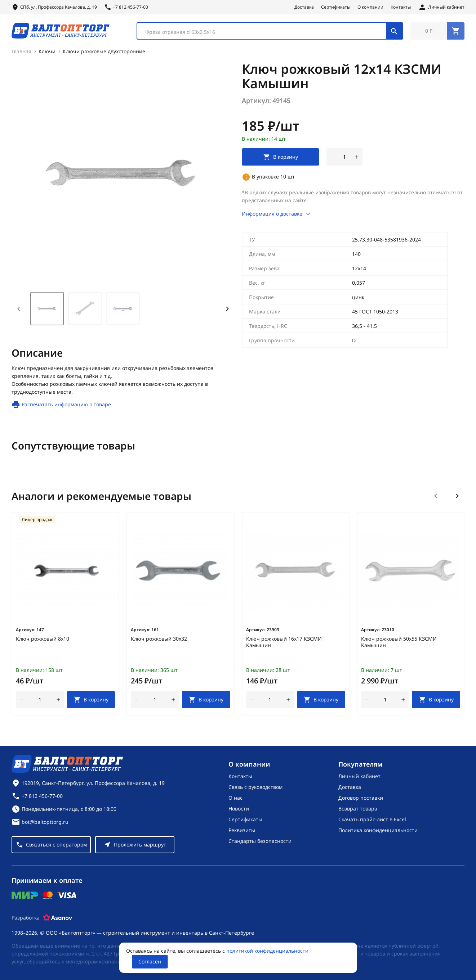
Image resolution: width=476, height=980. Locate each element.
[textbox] (265, 33)
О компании (370, 7)
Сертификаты (336, 7)
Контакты (401, 7)
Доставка (304, 7)
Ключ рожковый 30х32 (159, 640)
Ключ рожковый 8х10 (43, 640)
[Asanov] (58, 918)
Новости (239, 809)
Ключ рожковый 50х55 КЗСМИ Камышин (399, 643)
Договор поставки (361, 798)
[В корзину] (91, 701)
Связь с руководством (255, 787)
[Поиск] (394, 32)
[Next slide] (227, 310)
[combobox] (270, 32)
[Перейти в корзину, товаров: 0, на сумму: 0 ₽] (437, 32)
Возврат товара (358, 809)
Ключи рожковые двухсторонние (104, 53)
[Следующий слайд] (457, 497)
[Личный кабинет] (441, 7)
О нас (235, 798)
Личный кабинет (359, 776)
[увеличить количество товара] (357, 158)
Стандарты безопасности (260, 841)
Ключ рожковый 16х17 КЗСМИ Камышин (284, 643)
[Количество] (344, 158)
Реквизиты (242, 830)
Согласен (150, 961)
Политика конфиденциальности (378, 830)
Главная (21, 53)
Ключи (47, 53)
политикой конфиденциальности (267, 951)
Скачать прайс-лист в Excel (372, 819)
